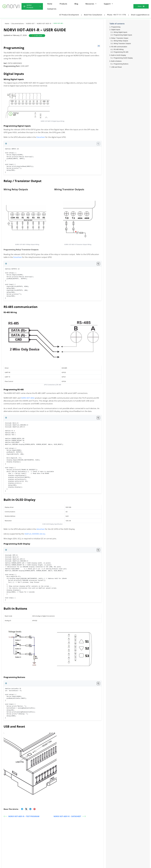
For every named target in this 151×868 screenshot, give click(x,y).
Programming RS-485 (121, 52)
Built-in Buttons (116, 61)
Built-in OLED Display (119, 55)
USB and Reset (117, 67)
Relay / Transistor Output (120, 38)
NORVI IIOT (30, 23)
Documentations (18, 23)
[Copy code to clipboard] (98, 144)
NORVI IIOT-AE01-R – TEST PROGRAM (21, 816)
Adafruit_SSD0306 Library (35, 534)
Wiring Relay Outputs (121, 41)
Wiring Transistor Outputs (122, 44)
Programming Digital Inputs (123, 35)
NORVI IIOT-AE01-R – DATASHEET (70, 816)
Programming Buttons (121, 64)
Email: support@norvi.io (140, 15)
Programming (116, 27)
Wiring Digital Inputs (120, 32)
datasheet (41, 529)
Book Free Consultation (93, 15)
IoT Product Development (69, 15)
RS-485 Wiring (119, 49)
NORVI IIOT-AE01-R (44, 23)
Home (7, 23)
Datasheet (41, 137)
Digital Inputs (116, 30)
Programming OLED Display (123, 58)
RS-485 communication (119, 47)
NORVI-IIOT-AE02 (28, 398)
